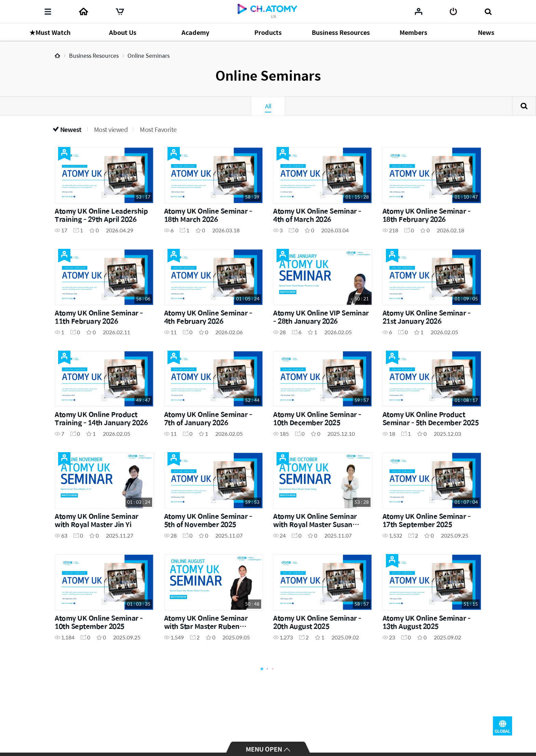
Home (57, 56)
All (268, 106)
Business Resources (94, 56)
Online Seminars (149, 56)
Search (524, 106)
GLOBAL (502, 726)
